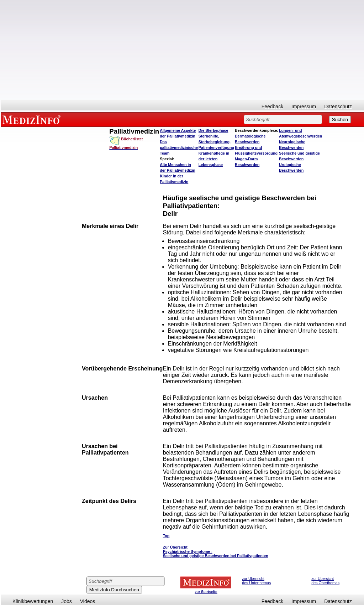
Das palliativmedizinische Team (179, 147)
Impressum (304, 107)
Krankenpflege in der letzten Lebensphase (214, 159)
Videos (88, 601)
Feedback (272, 107)
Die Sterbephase (213, 130)
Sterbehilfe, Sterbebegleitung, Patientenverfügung (216, 142)
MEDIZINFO (33, 119)
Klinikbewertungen (33, 601)
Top (166, 536)
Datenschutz (338, 107)
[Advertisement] (182, 50)
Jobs (67, 601)
